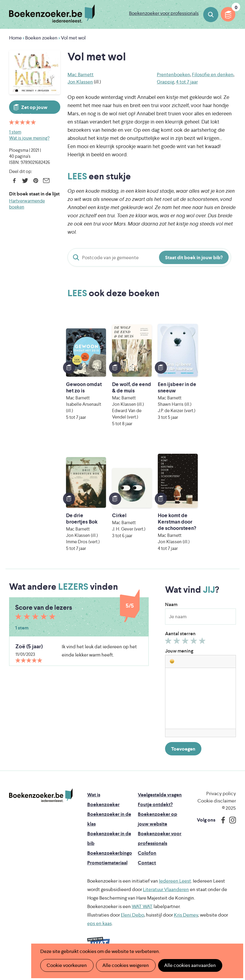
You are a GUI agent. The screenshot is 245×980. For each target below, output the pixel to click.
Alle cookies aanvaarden (189, 965)
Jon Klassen (80, 82)
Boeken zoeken (211, 15)
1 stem (15, 132)
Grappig (166, 82)
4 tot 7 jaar (187, 82)
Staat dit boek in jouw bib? (194, 258)
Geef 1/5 (169, 649)
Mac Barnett (81, 75)
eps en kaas (99, 930)
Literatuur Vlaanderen (166, 896)
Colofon (147, 859)
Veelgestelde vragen (160, 801)
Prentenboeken (174, 75)
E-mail (46, 181)
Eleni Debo (132, 921)
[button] (172, 668)
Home (15, 38)
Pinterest (36, 181)
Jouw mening (179, 657)
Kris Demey (186, 921)
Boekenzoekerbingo (110, 859)
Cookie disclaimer (217, 807)
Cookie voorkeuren (67, 965)
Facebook (14, 181)
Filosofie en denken (213, 75)
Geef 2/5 (178, 649)
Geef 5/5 (203, 649)
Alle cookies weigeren (125, 965)
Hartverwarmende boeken (27, 204)
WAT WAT (142, 913)
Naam (171, 611)
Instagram (230, 826)
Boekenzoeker (52, 14)
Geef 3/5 (186, 649)
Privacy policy (221, 800)
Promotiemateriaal (107, 869)
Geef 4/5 (195, 649)
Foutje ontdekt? (155, 811)
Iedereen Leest (175, 887)
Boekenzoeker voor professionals (164, 13)
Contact (147, 869)
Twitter (25, 181)
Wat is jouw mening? (29, 138)
